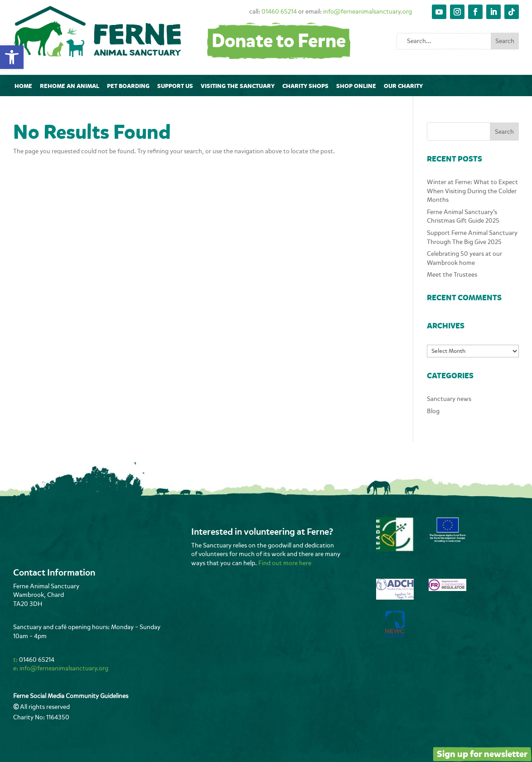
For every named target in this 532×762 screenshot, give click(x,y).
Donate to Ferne (279, 41)
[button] (12, 57)
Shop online (356, 86)
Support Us (175, 86)
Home (23, 86)
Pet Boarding (128, 86)
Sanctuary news (449, 399)
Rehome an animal (70, 86)
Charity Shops (305, 86)
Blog (433, 411)
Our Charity (403, 86)
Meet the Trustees (452, 275)
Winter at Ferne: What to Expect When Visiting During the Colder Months (472, 191)
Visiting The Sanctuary (238, 86)
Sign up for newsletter (482, 754)
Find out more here (285, 563)
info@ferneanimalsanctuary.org (368, 12)
